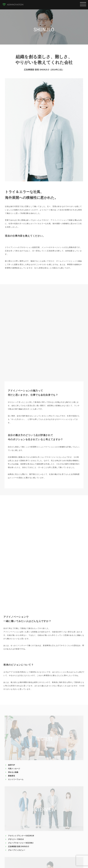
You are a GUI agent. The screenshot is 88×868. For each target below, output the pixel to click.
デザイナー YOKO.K (16, 839)
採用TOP (11, 765)
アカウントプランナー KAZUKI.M (21, 836)
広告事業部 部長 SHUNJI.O (19, 847)
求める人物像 (13, 772)
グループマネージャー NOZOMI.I (21, 843)
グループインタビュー (17, 850)
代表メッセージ (14, 769)
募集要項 (11, 776)
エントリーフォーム (16, 779)
